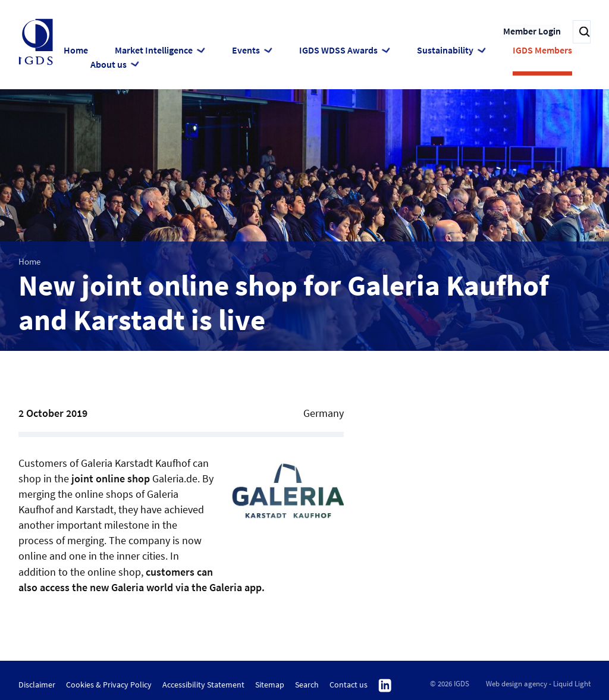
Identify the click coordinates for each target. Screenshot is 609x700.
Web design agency (517, 682)
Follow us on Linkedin (385, 685)
